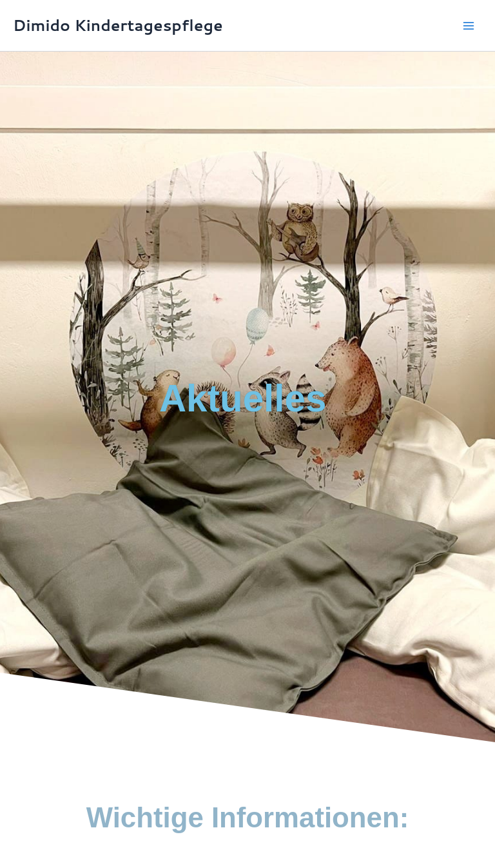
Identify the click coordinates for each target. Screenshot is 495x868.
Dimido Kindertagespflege (118, 25)
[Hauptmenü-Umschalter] (469, 26)
